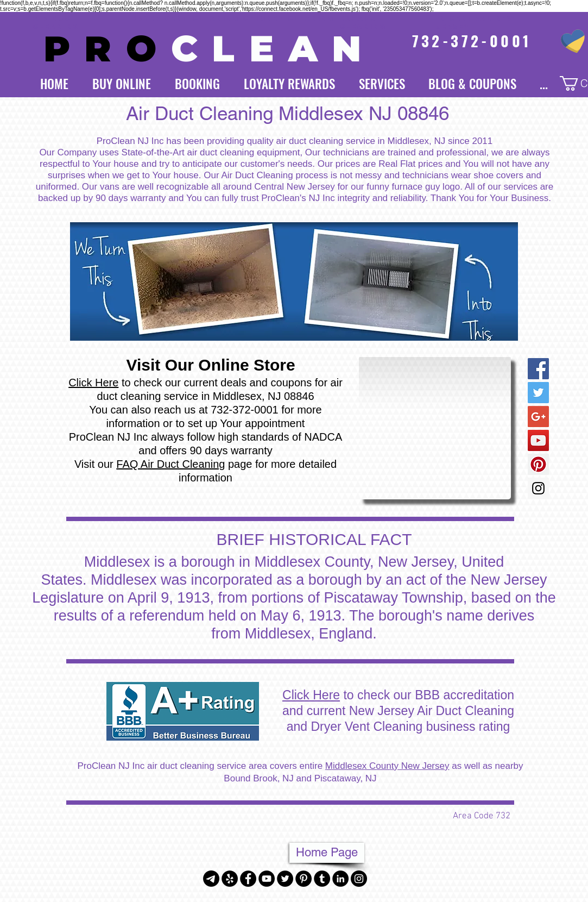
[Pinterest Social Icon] (538, 464)
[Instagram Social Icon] (538, 488)
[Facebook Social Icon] (538, 369)
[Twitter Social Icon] (538, 393)
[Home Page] (327, 853)
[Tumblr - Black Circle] (322, 879)
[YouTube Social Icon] (538, 440)
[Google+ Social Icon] (538, 416)
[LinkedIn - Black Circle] (340, 879)
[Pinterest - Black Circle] (304, 879)
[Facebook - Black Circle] (248, 879)
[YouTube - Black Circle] (267, 879)
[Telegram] (211, 879)
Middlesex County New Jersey (387, 766)
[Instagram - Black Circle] (359, 879)
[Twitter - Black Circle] (285, 879)
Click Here (93, 383)
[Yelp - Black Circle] (230, 879)
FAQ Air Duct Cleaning (170, 464)
